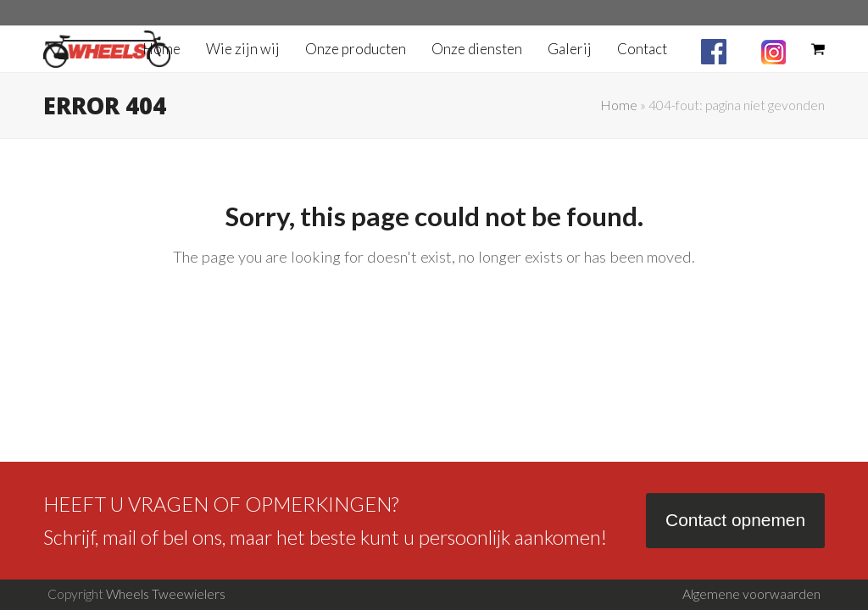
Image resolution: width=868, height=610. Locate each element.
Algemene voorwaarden (751, 594)
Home (619, 105)
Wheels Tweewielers (166, 594)
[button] (818, 49)
